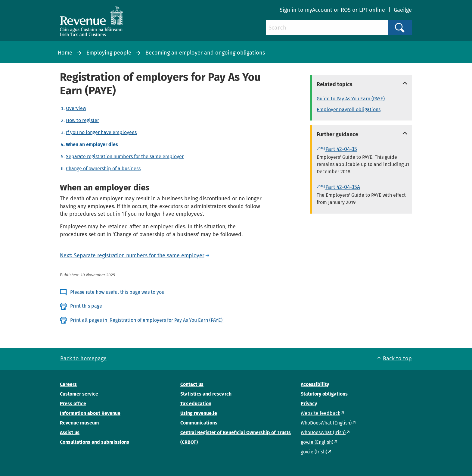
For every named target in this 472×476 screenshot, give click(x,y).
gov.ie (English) (317, 442)
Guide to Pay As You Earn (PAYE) (351, 99)
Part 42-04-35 (341, 149)
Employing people (109, 53)
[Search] (327, 28)
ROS (346, 10)
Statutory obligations (324, 394)
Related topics (335, 84)
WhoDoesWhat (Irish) (323, 432)
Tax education (196, 404)
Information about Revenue (90, 413)
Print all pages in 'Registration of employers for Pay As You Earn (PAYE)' (147, 320)
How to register (82, 120)
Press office (73, 404)
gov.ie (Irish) (314, 452)
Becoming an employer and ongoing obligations (205, 53)
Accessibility (315, 384)
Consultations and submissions (95, 442)
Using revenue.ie (199, 413)
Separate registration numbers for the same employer (125, 157)
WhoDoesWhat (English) (326, 423)
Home (65, 53)
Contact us (192, 384)
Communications (199, 423)
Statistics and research (206, 394)
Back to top (397, 359)
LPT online (372, 10)
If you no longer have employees (101, 132)
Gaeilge (403, 10)
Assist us (70, 432)
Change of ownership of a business (103, 169)
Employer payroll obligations (349, 110)
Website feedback (320, 413)
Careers (68, 384)
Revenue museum (79, 423)
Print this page (86, 306)
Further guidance (337, 134)
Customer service (79, 394)
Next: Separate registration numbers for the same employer (132, 255)
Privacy (309, 404)
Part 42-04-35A (343, 187)
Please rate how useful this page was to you (117, 292)
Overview (76, 108)
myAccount (319, 10)
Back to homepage (83, 359)
